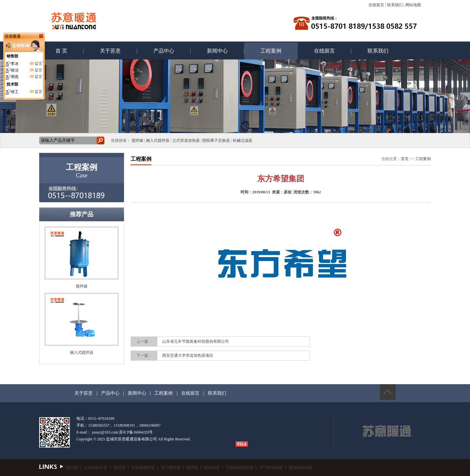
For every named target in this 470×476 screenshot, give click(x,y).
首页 (405, 159)
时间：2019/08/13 (255, 192)
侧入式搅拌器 (158, 140)
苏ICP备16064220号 (136, 432)
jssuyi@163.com (105, 432)
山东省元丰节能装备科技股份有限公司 (196, 341)
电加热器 (212, 468)
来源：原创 (282, 192)
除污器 (72, 468)
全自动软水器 (96, 468)
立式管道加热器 (186, 140)
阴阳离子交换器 (216, 140)
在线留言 (376, 5)
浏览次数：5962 (307, 192)
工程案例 (271, 51)
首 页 (61, 51)
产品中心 (164, 51)
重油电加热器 (301, 468)
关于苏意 (110, 51)
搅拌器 (119, 468)
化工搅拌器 (171, 468)
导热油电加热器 (240, 468)
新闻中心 (217, 51)
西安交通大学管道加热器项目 (188, 355)
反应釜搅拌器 (143, 468)
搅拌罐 (137, 140)
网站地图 (413, 5)
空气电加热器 (271, 468)
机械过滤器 (243, 140)
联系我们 (395, 5)
